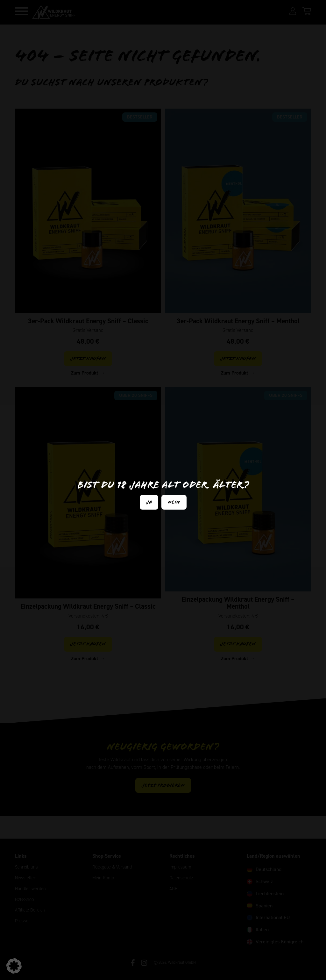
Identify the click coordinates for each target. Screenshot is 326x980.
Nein (174, 502)
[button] (14, 966)
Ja (149, 502)
